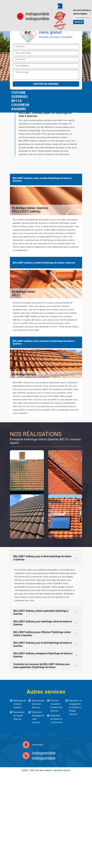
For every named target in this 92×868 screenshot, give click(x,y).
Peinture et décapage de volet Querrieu (38, 717)
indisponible (37, 14)
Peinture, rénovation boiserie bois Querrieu (57, 706)
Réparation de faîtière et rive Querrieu (57, 719)
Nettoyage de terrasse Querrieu (20, 704)
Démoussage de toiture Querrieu (38, 704)
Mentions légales (62, 771)
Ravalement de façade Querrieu (19, 716)
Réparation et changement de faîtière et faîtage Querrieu (75, 707)
